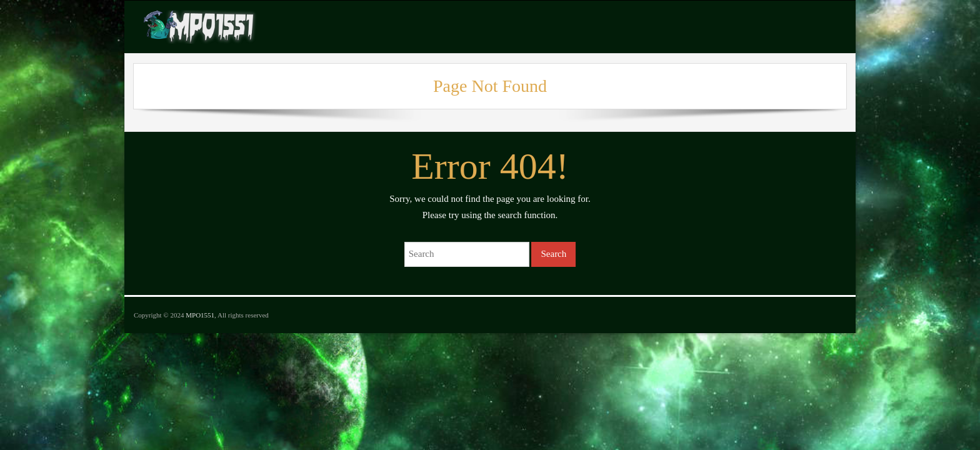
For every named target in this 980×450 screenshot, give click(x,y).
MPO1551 (200, 315)
